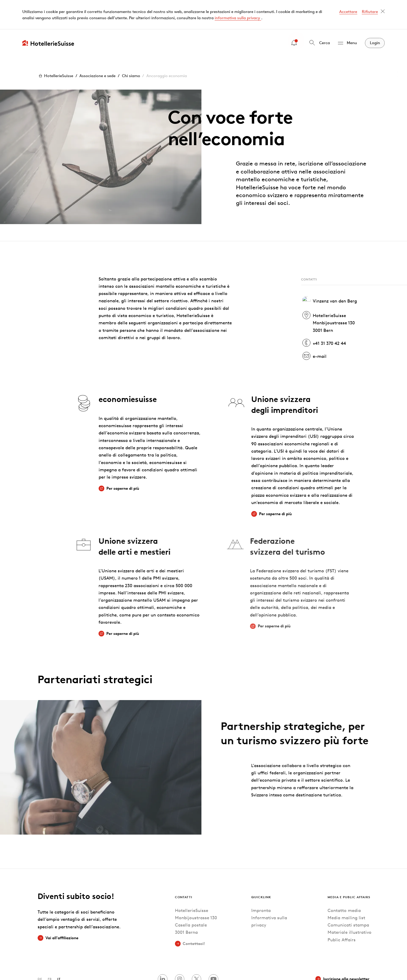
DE (40, 949)
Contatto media (344, 881)
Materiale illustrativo (350, 903)
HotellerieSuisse (55, 46)
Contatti (184, 867)
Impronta (261, 881)
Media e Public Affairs (349, 867)
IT (59, 949)
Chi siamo (131, 46)
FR (50, 949)
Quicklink (261, 867)
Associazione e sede (97, 46)
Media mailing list (346, 888)
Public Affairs (342, 910)
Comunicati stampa (348, 895)
